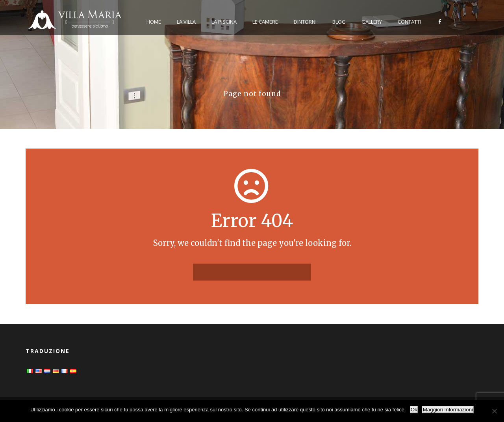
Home (154, 22)
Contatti (409, 22)
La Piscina (224, 22)
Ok (414, 410)
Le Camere (265, 22)
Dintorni (305, 22)
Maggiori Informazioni (448, 410)
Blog (339, 22)
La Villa (186, 22)
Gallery (372, 22)
